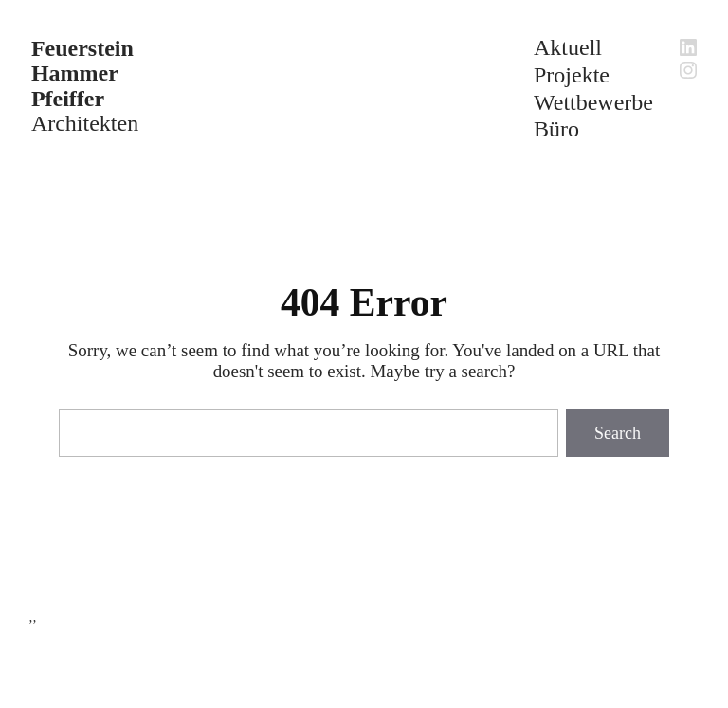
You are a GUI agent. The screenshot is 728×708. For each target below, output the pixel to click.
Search (618, 433)
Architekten (85, 86)
